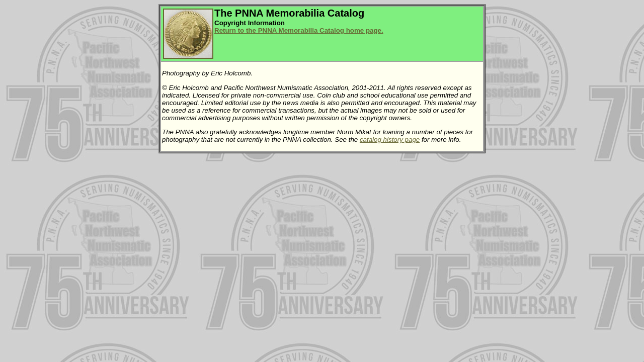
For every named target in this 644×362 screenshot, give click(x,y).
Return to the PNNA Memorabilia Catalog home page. (299, 30)
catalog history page (390, 140)
